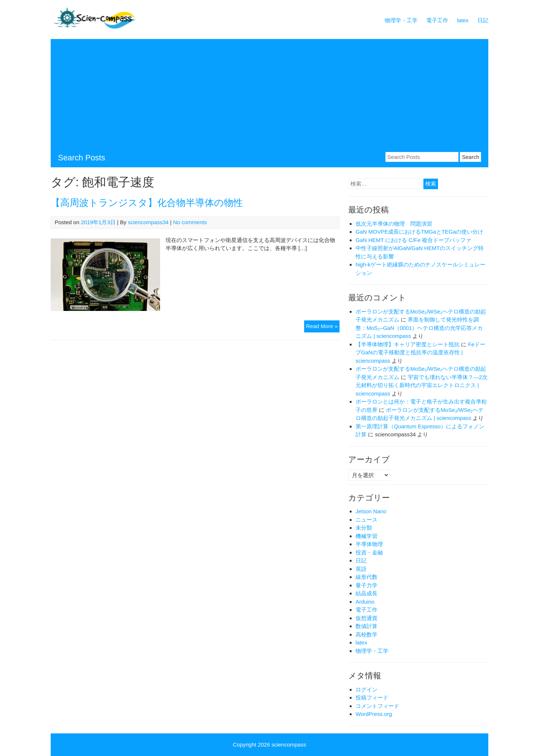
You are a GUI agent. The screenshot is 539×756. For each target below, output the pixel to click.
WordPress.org (374, 714)
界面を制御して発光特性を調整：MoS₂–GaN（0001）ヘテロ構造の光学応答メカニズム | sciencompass (419, 328)
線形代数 (367, 577)
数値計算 (367, 626)
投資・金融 (369, 552)
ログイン (367, 689)
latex (463, 20)
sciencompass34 (148, 222)
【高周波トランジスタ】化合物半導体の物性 (147, 203)
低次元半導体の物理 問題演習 (394, 224)
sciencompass (289, 745)
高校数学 (367, 634)
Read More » (323, 327)
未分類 (364, 528)
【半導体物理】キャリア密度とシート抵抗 (408, 344)
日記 (483, 20)
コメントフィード (377, 706)
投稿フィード (372, 697)
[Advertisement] (269, 97)
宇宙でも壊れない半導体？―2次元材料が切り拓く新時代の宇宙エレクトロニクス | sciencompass (422, 385)
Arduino (365, 602)
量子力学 (367, 585)
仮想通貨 (367, 618)
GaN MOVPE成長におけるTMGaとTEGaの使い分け (419, 232)
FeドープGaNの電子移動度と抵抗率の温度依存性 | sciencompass (420, 352)
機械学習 (367, 536)
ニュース (367, 520)
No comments (190, 222)
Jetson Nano (371, 511)
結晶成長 (367, 593)
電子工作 (437, 20)
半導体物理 (369, 544)
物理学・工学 (401, 20)
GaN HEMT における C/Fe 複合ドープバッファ (413, 240)
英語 (361, 569)
